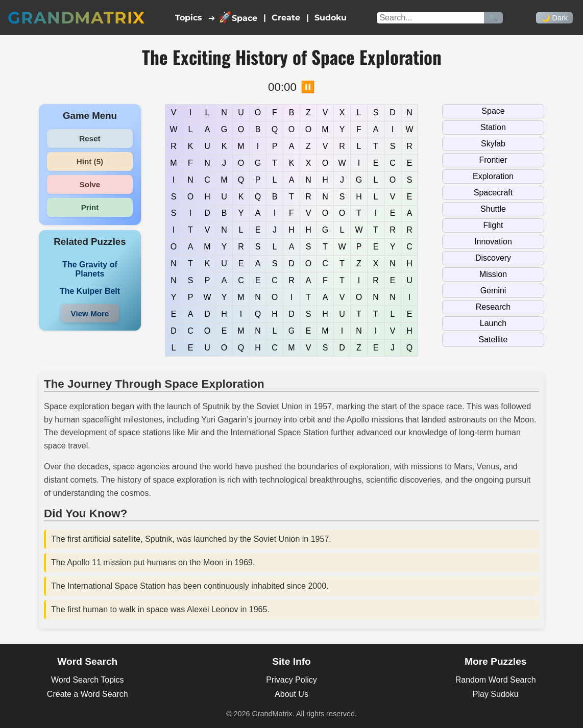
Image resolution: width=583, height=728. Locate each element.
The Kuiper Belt (90, 291)
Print (90, 207)
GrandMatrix (76, 18)
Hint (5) (90, 161)
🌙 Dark (554, 18)
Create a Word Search (88, 694)
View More (90, 313)
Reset (90, 139)
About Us (291, 694)
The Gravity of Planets (90, 269)
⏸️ (308, 87)
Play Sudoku (496, 694)
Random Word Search (496, 680)
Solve (90, 184)
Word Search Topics (88, 680)
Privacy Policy (291, 680)
